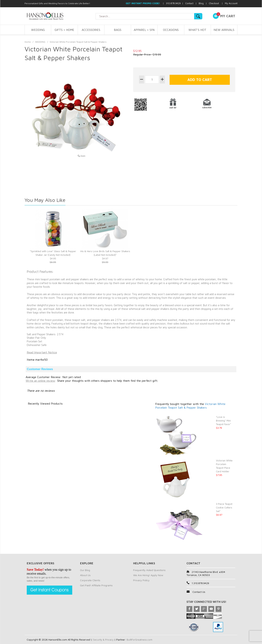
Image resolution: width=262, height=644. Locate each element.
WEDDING (38, 30)
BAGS (118, 30)
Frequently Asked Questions (149, 570)
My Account (231, 3)
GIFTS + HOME (64, 30)
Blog (201, 3)
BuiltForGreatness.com (140, 640)
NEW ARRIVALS (224, 30)
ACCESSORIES (91, 30)
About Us (85, 575)
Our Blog (85, 570)
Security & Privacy (104, 640)
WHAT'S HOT (197, 30)
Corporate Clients (90, 580)
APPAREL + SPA (144, 30)
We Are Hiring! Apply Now (148, 575)
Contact (189, 3)
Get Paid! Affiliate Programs (96, 585)
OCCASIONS (171, 30)
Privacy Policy (141, 580)
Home (28, 42)
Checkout (214, 3)
